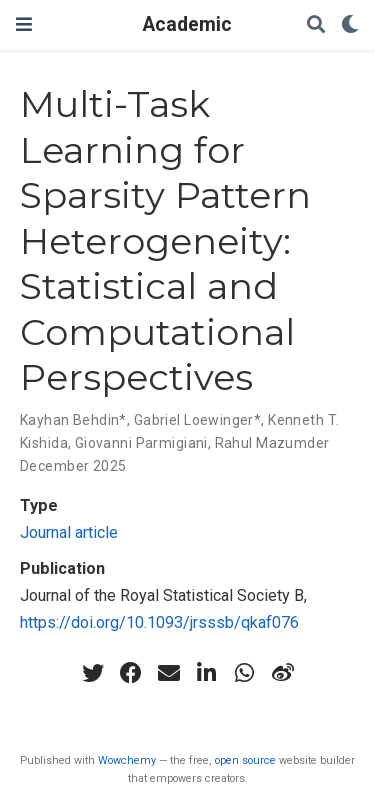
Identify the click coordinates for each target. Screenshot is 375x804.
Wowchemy (127, 760)
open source (245, 760)
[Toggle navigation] (24, 24)
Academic (187, 24)
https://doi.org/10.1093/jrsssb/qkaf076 (159, 622)
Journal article (69, 532)
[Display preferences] (350, 25)
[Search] (316, 25)
